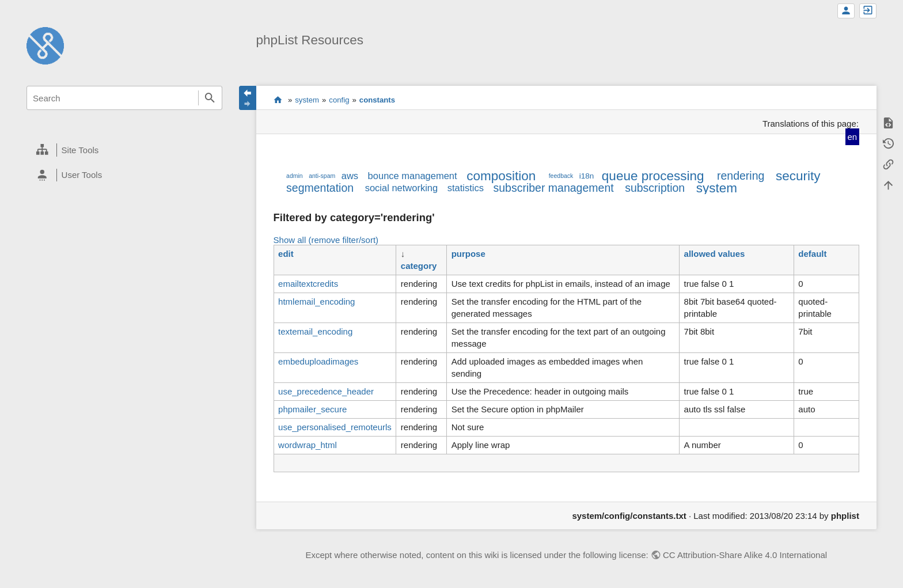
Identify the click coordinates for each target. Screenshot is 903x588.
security (798, 176)
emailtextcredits (308, 284)
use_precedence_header (326, 391)
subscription (655, 188)
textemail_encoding (315, 331)
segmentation (320, 188)
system (307, 100)
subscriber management (553, 188)
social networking (402, 188)
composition (501, 176)
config (339, 100)
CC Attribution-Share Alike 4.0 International (745, 555)
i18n (587, 176)
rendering (741, 176)
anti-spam (322, 176)
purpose (468, 254)
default (812, 254)
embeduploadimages (318, 361)
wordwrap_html (308, 445)
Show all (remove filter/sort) (326, 240)
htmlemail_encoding (316, 301)
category (419, 266)
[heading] (124, 150)
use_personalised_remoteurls (335, 427)
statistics (466, 188)
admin (295, 176)
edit (286, 254)
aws (350, 176)
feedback (561, 176)
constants (377, 100)
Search (210, 98)
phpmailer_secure (312, 409)
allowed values (715, 254)
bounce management (413, 176)
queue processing (653, 176)
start (278, 100)
